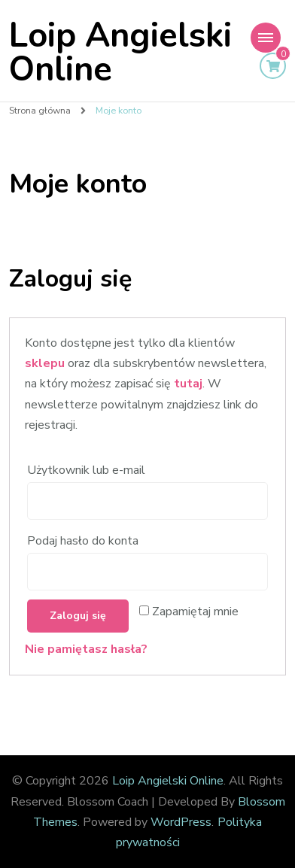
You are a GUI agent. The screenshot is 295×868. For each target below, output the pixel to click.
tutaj (188, 384)
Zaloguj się (78, 616)
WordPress (181, 822)
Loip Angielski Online (120, 53)
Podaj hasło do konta (84, 541)
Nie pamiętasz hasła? (86, 649)
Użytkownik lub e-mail (88, 470)
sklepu (45, 363)
